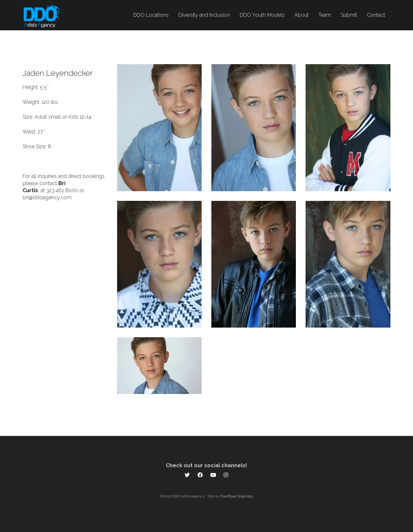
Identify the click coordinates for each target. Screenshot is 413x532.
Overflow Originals (237, 496)
